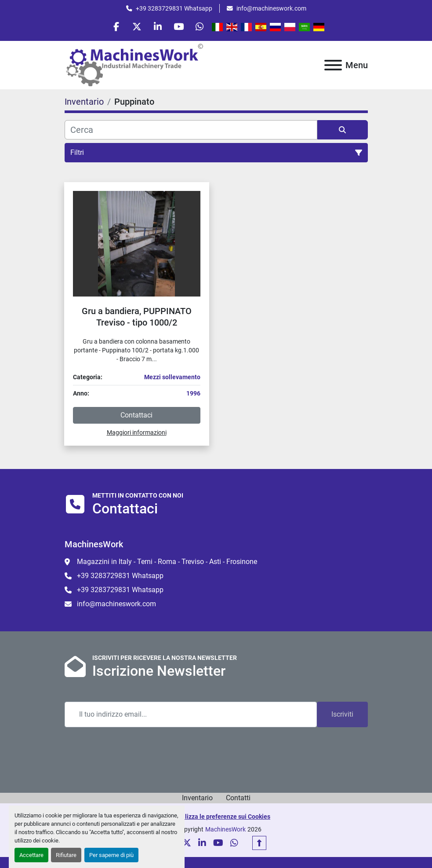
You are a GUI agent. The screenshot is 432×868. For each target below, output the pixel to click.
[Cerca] (191, 131)
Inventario (197, 800)
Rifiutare (66, 855)
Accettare (31, 855)
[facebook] (113, 27)
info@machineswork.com (271, 8)
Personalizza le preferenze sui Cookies (216, 818)
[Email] (191, 716)
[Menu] (333, 66)
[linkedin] (158, 27)
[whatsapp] (203, 27)
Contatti (238, 800)
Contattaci (136, 416)
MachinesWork (225, 831)
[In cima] (259, 845)
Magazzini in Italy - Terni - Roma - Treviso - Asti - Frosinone (167, 563)
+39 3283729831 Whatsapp (174, 8)
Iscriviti (342, 716)
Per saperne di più (111, 855)
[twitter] (135, 27)
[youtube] (180, 27)
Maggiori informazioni (137, 434)
